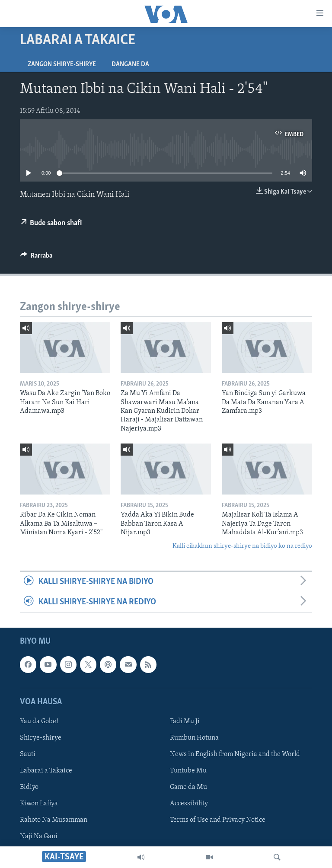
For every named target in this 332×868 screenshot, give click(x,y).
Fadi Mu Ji (185, 721)
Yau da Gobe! (39, 721)
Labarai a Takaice (46, 771)
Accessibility (189, 804)
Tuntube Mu (188, 771)
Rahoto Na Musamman (54, 820)
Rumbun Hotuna (194, 738)
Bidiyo (29, 787)
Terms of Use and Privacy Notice (218, 820)
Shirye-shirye (41, 738)
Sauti (28, 754)
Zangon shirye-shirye (62, 64)
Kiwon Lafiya (39, 804)
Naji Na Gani (39, 836)
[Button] (36, 258)
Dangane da (130, 64)
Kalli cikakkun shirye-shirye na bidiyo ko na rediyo (242, 546)
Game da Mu (188, 787)
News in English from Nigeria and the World (235, 754)
